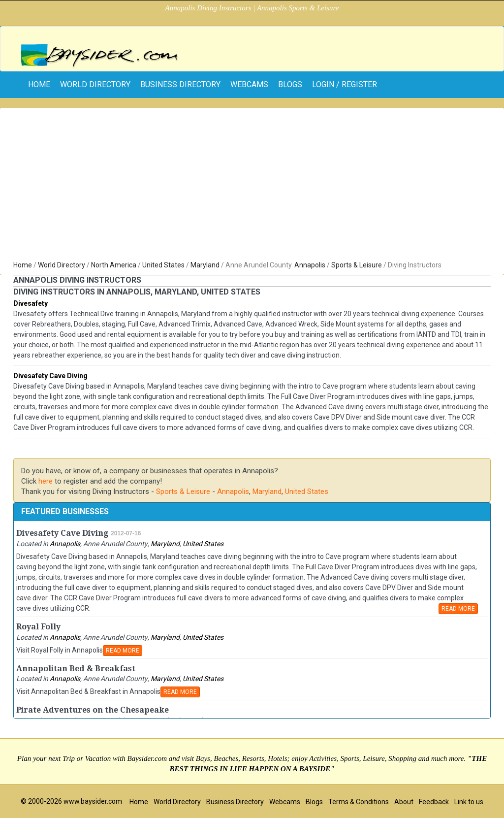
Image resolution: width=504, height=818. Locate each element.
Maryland (205, 265)
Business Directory (180, 84)
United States (163, 265)
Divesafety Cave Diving (50, 376)
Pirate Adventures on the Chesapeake (93, 710)
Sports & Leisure (357, 265)
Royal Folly (38, 627)
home (39, 84)
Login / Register (345, 84)
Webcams (249, 84)
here (46, 481)
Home (23, 265)
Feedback (434, 802)
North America (114, 265)
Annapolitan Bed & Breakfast (76, 669)
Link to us (469, 802)
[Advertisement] (252, 186)
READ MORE (458, 609)
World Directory (95, 84)
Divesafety (31, 303)
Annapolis (310, 265)
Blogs (290, 84)
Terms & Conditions (359, 802)
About (404, 802)
